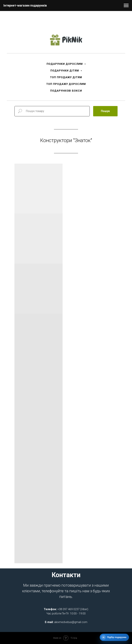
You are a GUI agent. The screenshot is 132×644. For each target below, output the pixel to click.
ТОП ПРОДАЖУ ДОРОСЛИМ (66, 84)
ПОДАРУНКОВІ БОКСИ (66, 91)
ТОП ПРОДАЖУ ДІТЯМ (66, 77)
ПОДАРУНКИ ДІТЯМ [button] (65, 71)
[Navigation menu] (126, 5)
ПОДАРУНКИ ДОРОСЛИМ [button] (65, 64)
